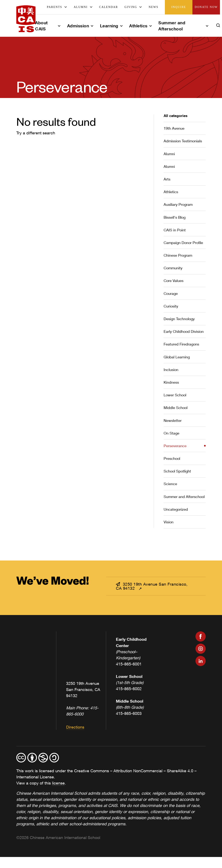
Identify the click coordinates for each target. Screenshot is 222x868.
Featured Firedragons (181, 344)
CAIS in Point (175, 230)
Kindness (171, 382)
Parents (55, 7)
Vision (169, 522)
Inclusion (171, 370)
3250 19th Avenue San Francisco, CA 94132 (152, 586)
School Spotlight (177, 471)
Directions (75, 727)
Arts (167, 179)
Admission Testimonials (183, 141)
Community (173, 268)
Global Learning (177, 357)
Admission (78, 26)
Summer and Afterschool (172, 26)
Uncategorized (176, 509)
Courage (171, 293)
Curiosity (171, 306)
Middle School (176, 408)
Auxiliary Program (178, 204)
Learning (109, 26)
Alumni (81, 7)
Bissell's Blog (175, 217)
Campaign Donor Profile (183, 243)
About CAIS (41, 26)
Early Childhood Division (184, 331)
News (153, 7)
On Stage (171, 433)
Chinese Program (178, 255)
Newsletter (173, 420)
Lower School (175, 395)
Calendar (109, 7)
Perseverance (175, 446)
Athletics (138, 26)
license (58, 783)
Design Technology (179, 319)
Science (170, 484)
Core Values (174, 281)
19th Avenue (174, 128)
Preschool (172, 458)
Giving (131, 7)
